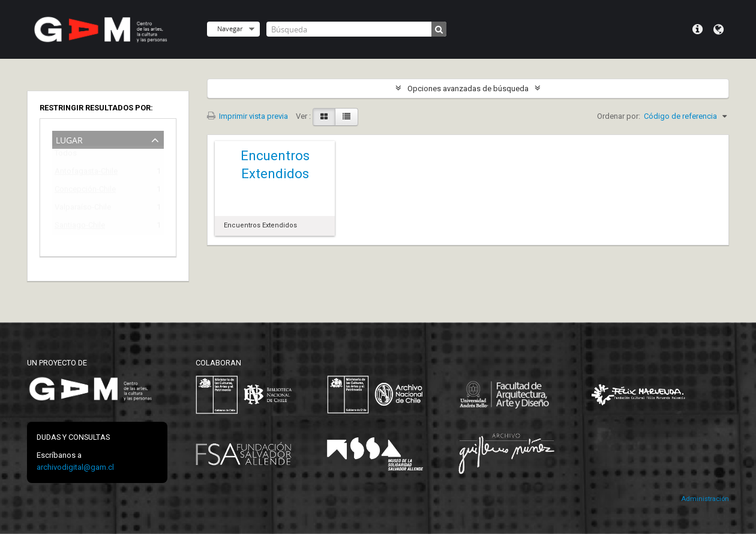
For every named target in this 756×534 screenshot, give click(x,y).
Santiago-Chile (80, 227)
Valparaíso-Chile (83, 209)
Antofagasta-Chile (86, 173)
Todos (66, 156)
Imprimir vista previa (247, 116)
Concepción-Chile (85, 191)
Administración (705, 499)
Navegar (230, 28)
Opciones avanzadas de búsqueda (468, 88)
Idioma (718, 29)
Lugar (69, 139)
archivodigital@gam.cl (75, 467)
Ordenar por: (619, 116)
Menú (697, 29)
